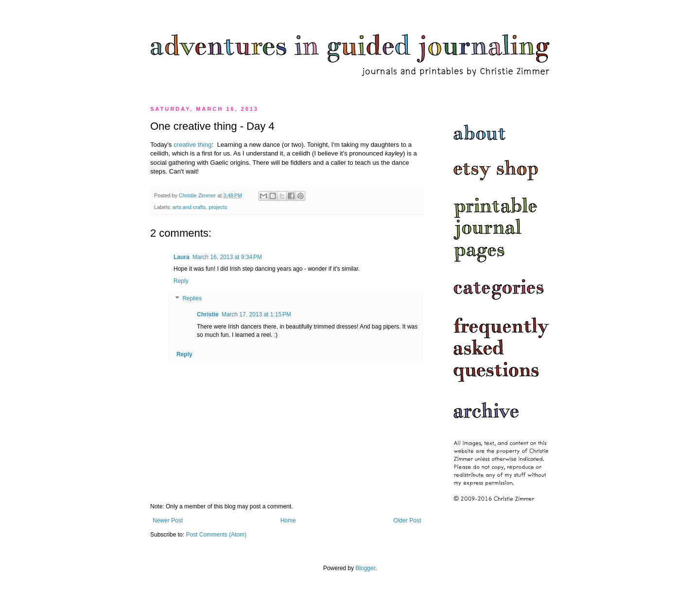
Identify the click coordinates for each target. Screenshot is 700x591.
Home (288, 521)
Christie (208, 314)
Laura (182, 257)
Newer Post (168, 521)
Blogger (365, 568)
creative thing (192, 145)
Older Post (407, 521)
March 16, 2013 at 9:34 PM (227, 257)
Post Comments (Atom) (216, 535)
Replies (192, 298)
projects (218, 207)
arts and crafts (189, 207)
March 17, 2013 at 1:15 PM (256, 314)
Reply (181, 281)
